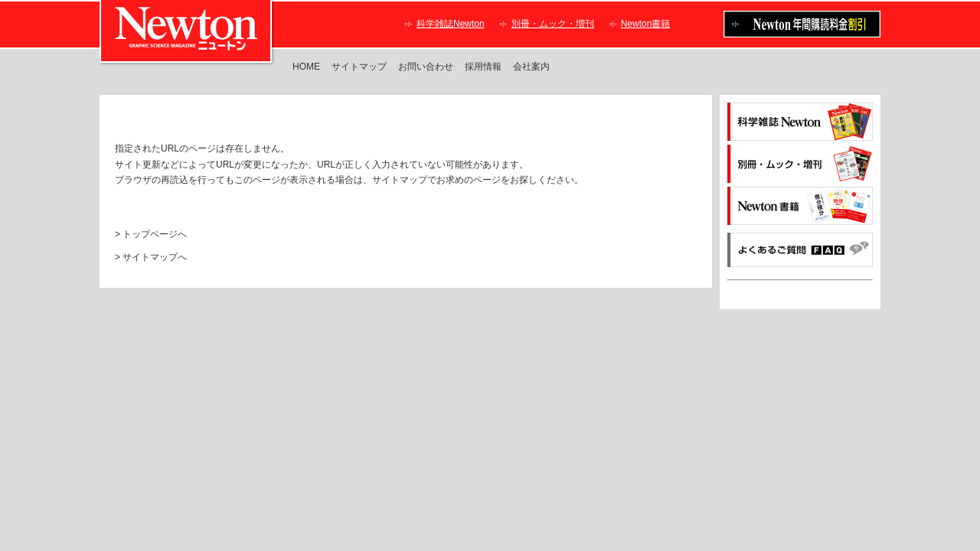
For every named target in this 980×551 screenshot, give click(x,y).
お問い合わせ (426, 67)
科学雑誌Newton (451, 24)
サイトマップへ (155, 257)
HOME (306, 67)
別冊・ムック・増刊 (553, 24)
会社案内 (531, 67)
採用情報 (483, 67)
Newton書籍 (646, 24)
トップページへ (155, 234)
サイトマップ (359, 67)
